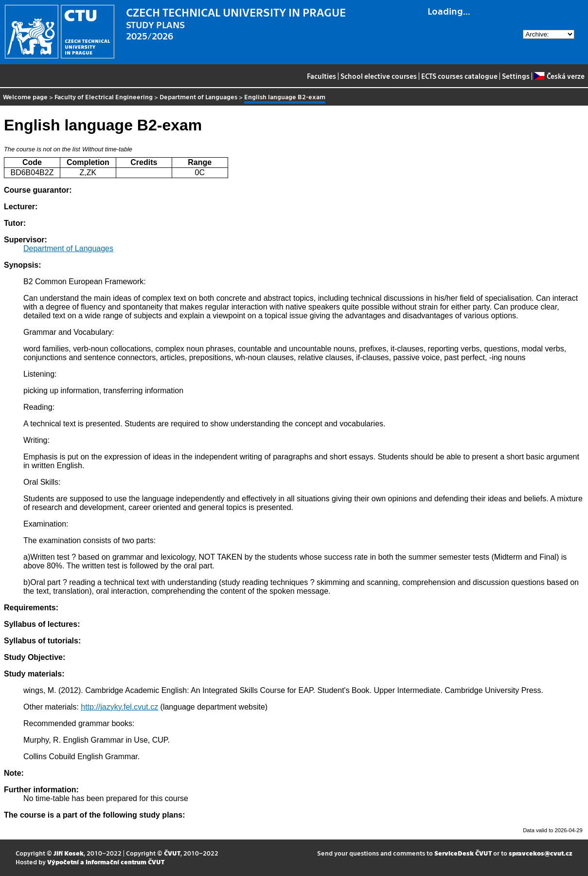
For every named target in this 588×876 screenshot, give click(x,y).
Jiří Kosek (69, 853)
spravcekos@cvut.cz (541, 853)
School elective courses (379, 76)
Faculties (321, 76)
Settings (516, 76)
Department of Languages (198, 97)
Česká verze (559, 76)
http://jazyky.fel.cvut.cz (119, 707)
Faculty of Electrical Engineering (104, 97)
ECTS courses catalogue (459, 76)
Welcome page (25, 97)
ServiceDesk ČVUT (463, 853)
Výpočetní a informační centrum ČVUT (106, 862)
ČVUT (172, 853)
